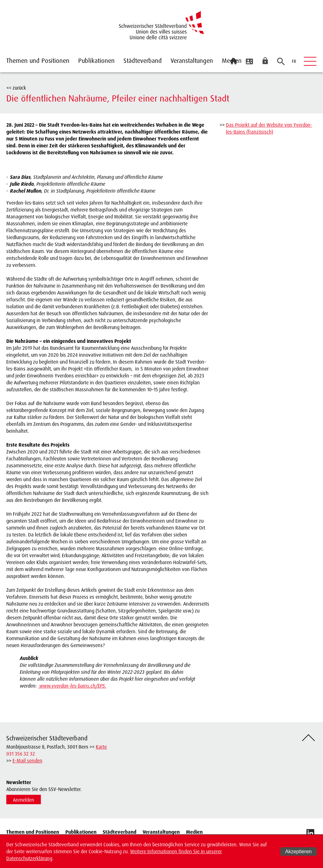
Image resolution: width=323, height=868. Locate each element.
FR (294, 61)
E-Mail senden (27, 761)
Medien (232, 60)
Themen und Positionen (38, 60)
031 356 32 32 (21, 754)
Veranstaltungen (192, 60)
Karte (101, 747)
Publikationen (96, 60)
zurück (19, 88)
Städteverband (143, 60)
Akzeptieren (299, 852)
